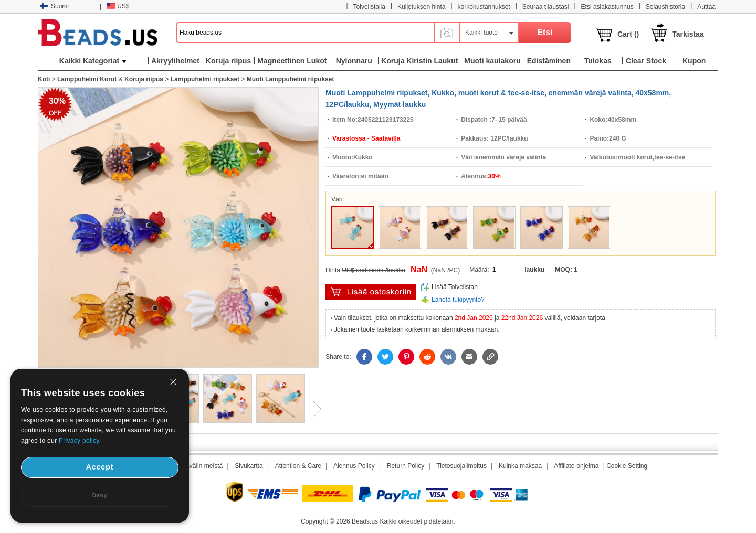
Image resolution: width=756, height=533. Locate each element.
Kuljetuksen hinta (421, 7)
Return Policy (406, 466)
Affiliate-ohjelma (576, 466)
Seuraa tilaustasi (546, 7)
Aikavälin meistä (200, 466)
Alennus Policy (354, 466)
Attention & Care (298, 466)
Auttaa (706, 7)
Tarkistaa (688, 34)
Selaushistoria (665, 7)
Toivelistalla (369, 7)
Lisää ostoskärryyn (371, 292)
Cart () (628, 34)
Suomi (54, 6)
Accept (100, 467)
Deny (100, 495)
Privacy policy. (80, 441)
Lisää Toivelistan (455, 287)
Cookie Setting (627, 466)
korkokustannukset (484, 7)
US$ (118, 6)
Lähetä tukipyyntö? (458, 300)
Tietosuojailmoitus (461, 466)
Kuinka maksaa (520, 466)
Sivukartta (249, 466)
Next (313, 409)
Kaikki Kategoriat (93, 61)
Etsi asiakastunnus (607, 7)
